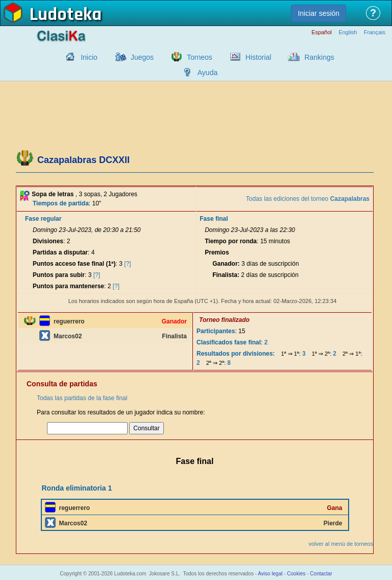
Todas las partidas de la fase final (82, 398)
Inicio (89, 57)
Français (375, 32)
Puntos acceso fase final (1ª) (74, 264)
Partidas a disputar (60, 252)
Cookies (296, 574)
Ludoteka (66, 15)
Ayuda (207, 73)
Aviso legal (270, 574)
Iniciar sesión (318, 13)
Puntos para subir (59, 275)
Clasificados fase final (229, 342)
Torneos (200, 57)
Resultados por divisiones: (236, 354)
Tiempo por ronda (231, 241)
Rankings (319, 57)
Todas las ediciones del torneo (308, 199)
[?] (127, 264)
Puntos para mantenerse (68, 286)
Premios (217, 252)
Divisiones (48, 241)
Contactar (321, 574)
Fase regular (43, 219)
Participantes (216, 331)
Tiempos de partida (61, 203)
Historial (259, 57)
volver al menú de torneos (341, 544)
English (348, 32)
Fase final (214, 219)
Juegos (142, 57)
